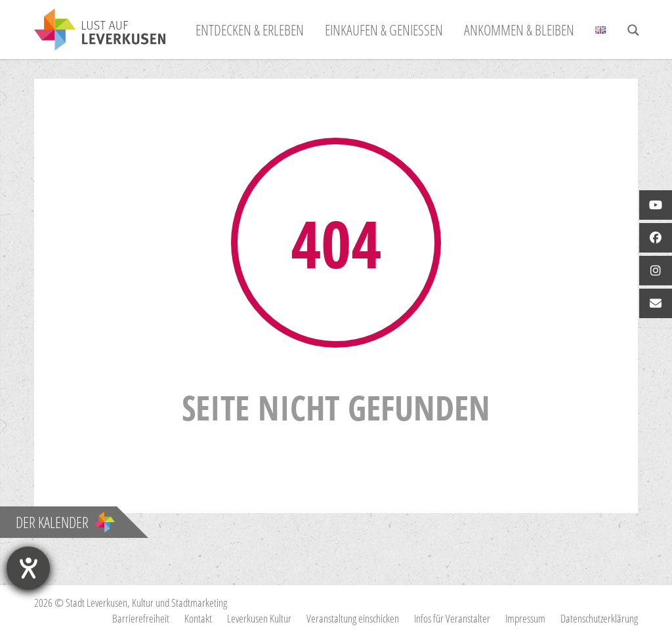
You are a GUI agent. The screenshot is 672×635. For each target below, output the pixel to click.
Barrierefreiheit (141, 618)
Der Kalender (65, 522)
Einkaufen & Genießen (384, 30)
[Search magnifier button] (633, 30)
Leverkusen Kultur (259, 618)
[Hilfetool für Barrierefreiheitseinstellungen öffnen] (28, 568)
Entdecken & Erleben (250, 30)
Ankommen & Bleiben (519, 30)
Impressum (525, 618)
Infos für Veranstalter (452, 618)
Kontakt (198, 618)
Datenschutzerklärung (599, 618)
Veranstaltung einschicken (353, 618)
